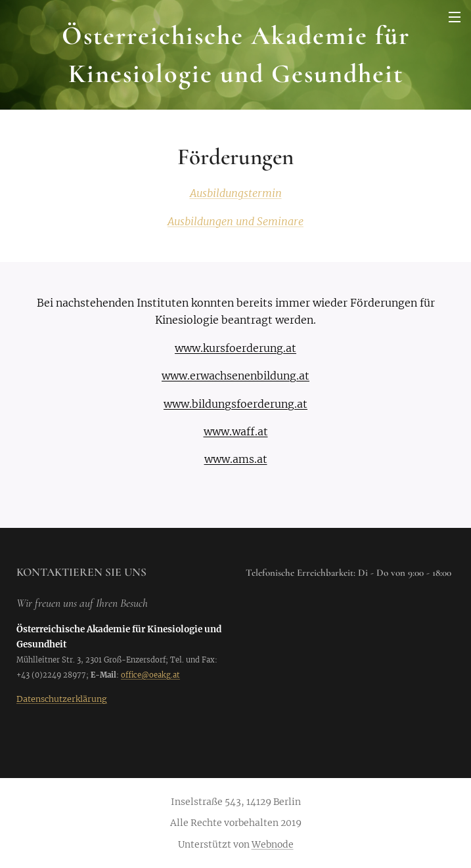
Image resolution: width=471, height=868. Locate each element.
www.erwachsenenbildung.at (235, 376)
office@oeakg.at (150, 675)
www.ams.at (236, 459)
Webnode (273, 844)
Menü (455, 17)
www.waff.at (236, 431)
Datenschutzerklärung (62, 699)
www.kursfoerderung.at (235, 348)
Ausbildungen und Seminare (235, 221)
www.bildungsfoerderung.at (235, 404)
